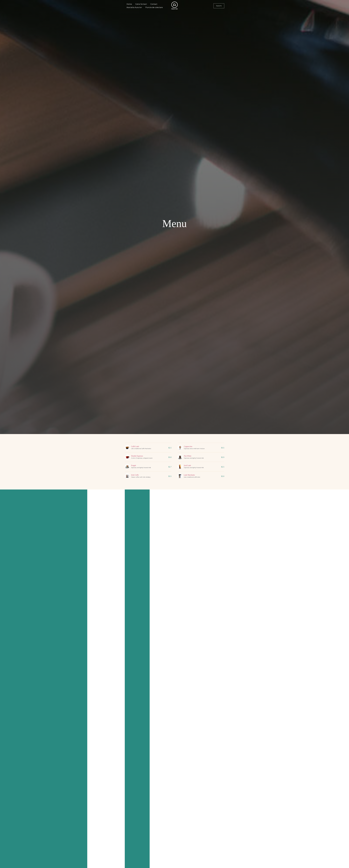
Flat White (188, 456)
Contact (154, 4)
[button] (219, 6)
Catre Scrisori (141, 4)
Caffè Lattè (135, 446)
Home (129, 4)
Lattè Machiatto (189, 475)
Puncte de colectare (154, 7)
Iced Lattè (187, 465)
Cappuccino (188, 446)
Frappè (134, 465)
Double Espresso (137, 456)
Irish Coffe (135, 475)
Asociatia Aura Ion (134, 7)
